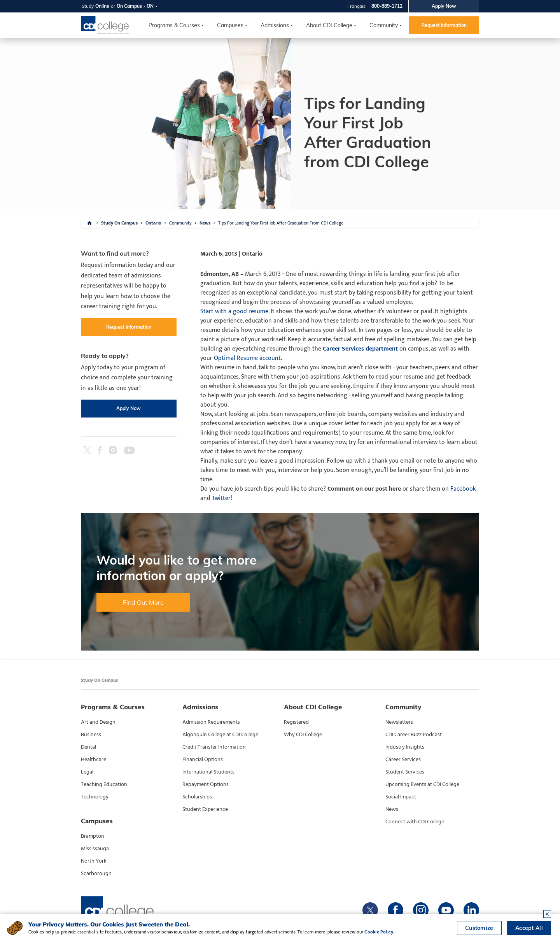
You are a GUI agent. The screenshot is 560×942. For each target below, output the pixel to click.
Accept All (529, 928)
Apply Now (444, 6)
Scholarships (197, 797)
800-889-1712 (387, 6)
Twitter (221, 498)
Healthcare (94, 760)
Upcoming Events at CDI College (422, 784)
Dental (88, 747)
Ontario (153, 223)
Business (91, 735)
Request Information (444, 25)
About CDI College (329, 25)
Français (356, 6)
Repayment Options (206, 784)
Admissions (275, 25)
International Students (208, 772)
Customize (479, 928)
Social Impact (401, 797)
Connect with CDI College (415, 822)
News (205, 223)
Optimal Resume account (247, 358)
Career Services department (360, 349)
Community (384, 25)
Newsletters (399, 722)
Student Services (405, 772)
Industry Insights (405, 747)
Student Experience (205, 809)
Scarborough (96, 874)
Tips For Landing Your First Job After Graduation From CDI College (281, 223)
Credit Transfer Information (214, 747)
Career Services (403, 760)
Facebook (463, 489)
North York (94, 861)
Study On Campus (119, 223)
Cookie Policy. (379, 932)
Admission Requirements (211, 722)
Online (102, 6)
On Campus (129, 6)
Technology (95, 797)
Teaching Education (104, 784)
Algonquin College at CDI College (220, 735)
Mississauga (95, 849)
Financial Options (203, 760)
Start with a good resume (234, 311)
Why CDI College (303, 735)
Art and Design (98, 722)
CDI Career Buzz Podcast (414, 735)
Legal (87, 772)
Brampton (93, 836)
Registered (296, 722)
